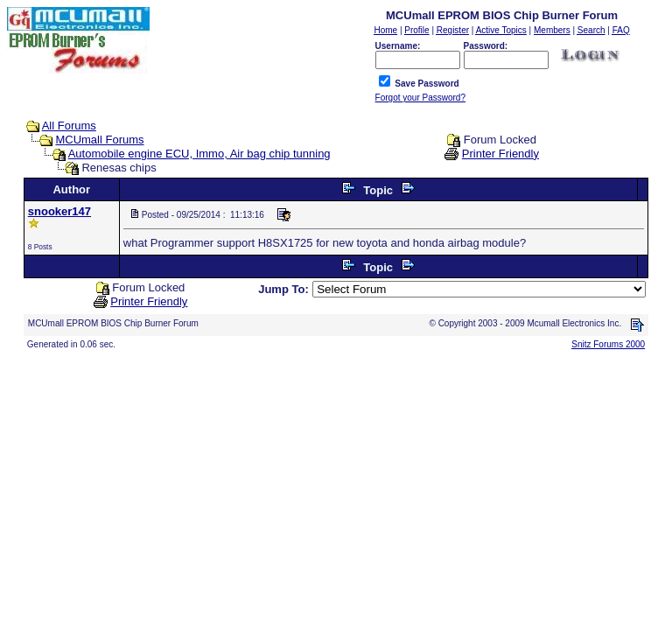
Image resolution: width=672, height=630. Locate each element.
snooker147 (59, 211)
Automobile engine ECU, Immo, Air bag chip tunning (199, 154)
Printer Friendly (500, 154)
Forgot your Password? (420, 98)
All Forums (69, 126)
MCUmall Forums (99, 140)
